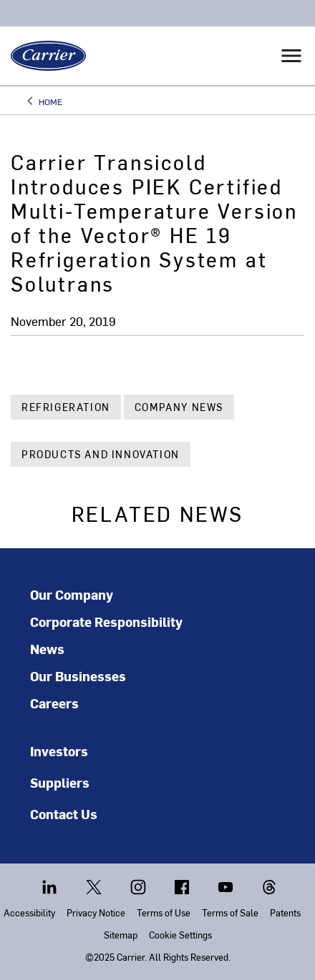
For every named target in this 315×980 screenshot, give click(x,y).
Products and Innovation (101, 454)
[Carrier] (43, 56)
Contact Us (64, 814)
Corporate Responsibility (106, 622)
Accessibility (29, 912)
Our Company (72, 595)
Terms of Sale (230, 912)
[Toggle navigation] (291, 56)
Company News (179, 407)
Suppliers (60, 782)
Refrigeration (66, 407)
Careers (54, 703)
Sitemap (121, 935)
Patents (285, 912)
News (47, 649)
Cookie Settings (180, 935)
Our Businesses (78, 676)
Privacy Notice (96, 912)
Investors (59, 751)
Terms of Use (164, 912)
